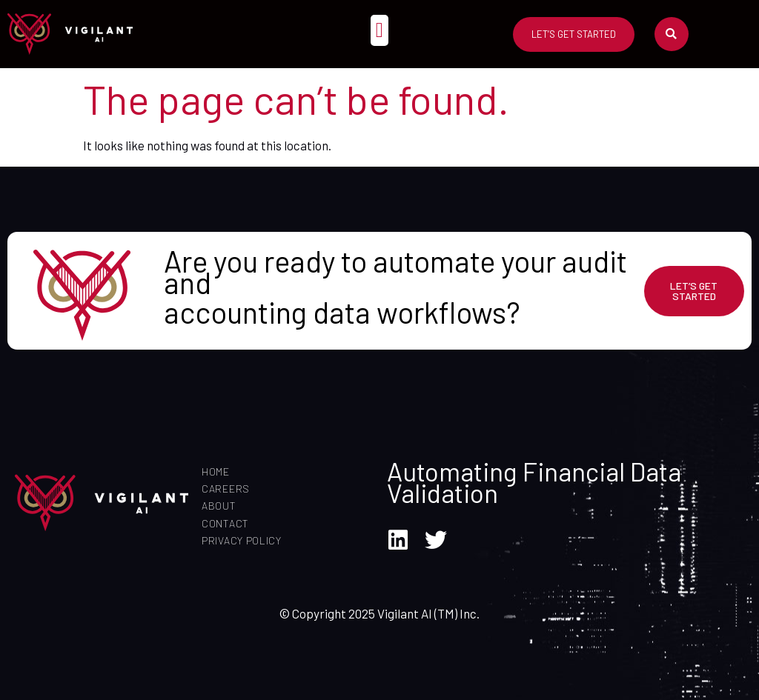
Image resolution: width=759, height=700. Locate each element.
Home (216, 471)
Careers (226, 489)
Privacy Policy (242, 540)
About (219, 506)
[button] (379, 30)
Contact (225, 523)
